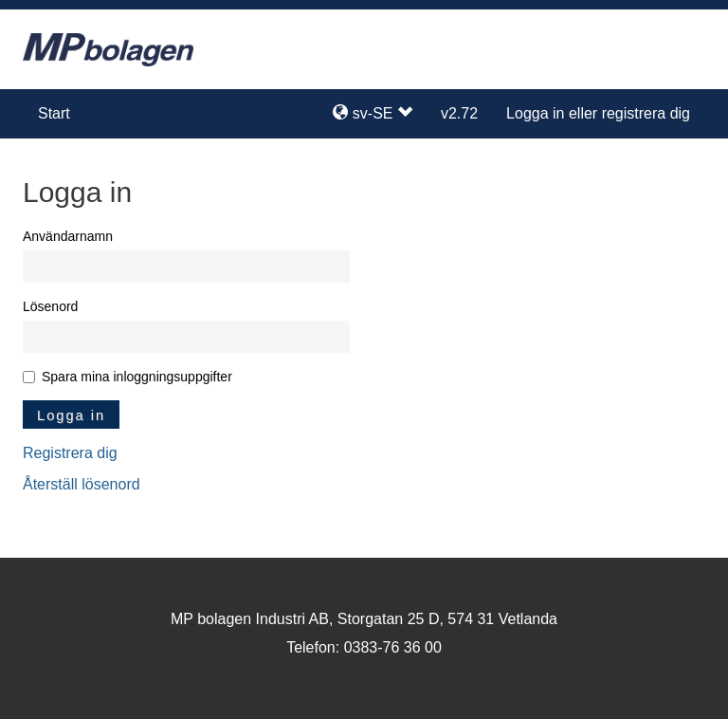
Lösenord (50, 306)
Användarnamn (68, 236)
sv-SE (373, 113)
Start (54, 113)
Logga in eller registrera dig (598, 113)
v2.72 (459, 113)
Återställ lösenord (82, 484)
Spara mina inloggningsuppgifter (137, 377)
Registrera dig (70, 453)
